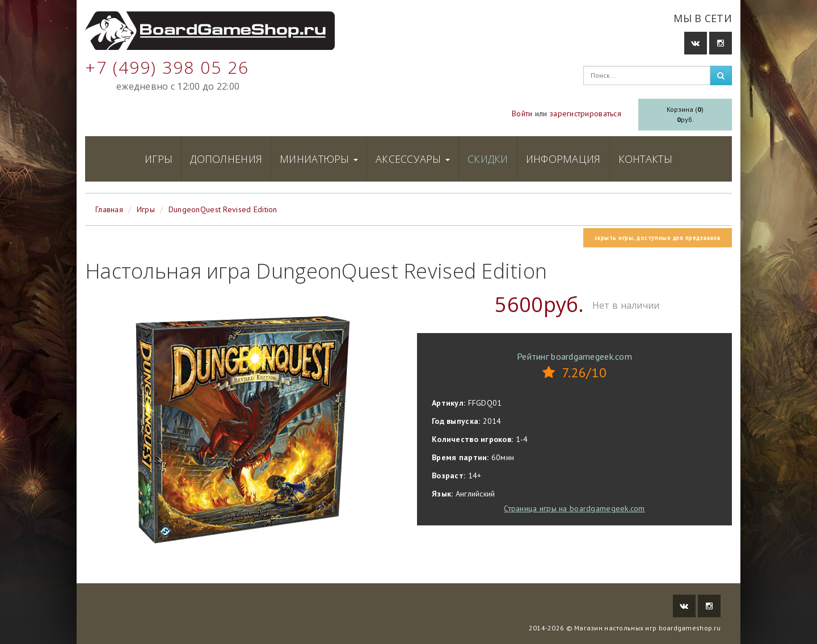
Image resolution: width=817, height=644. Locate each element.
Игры (159, 159)
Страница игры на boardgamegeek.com (574, 508)
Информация (563, 159)
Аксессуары (413, 159)
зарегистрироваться (586, 113)
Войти (522, 113)
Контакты (645, 159)
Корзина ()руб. (685, 114)
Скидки (488, 159)
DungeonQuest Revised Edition (223, 209)
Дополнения (226, 159)
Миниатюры (319, 159)
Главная (109, 209)
